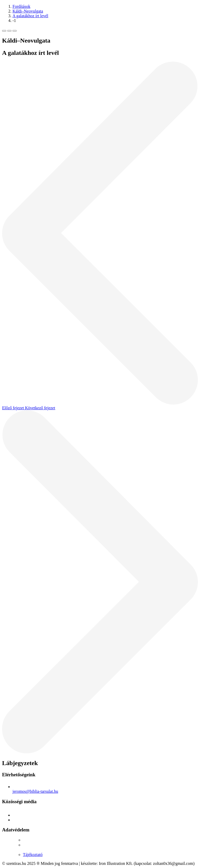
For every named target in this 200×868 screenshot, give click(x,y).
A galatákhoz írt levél (30, 16)
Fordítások (21, 6)
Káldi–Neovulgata (28, 11)
